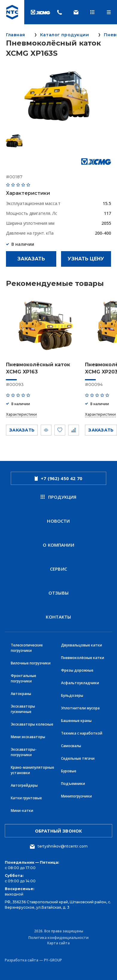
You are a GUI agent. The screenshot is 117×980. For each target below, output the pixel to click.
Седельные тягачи (78, 758)
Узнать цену (86, 259)
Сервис (58, 569)
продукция (59, 497)
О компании (58, 545)
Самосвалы (71, 746)
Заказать (31, 259)
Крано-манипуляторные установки (32, 770)
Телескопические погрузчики (27, 648)
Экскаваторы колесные (32, 724)
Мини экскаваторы (28, 737)
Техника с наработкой (82, 733)
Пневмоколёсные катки (83, 658)
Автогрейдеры (24, 785)
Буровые (69, 771)
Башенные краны (76, 721)
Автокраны (21, 694)
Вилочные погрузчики (31, 663)
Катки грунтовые (26, 798)
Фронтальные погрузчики (23, 678)
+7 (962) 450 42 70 (58, 478)
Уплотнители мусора (80, 708)
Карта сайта (58, 943)
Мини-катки (22, 811)
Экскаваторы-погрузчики (24, 752)
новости (58, 521)
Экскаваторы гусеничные (23, 709)
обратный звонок (58, 831)
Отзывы (58, 593)
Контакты (58, 617)
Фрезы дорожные (77, 670)
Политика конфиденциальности (58, 938)
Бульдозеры (72, 695)
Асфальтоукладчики (80, 683)
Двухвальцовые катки (82, 645)
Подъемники (73, 784)
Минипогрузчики (76, 796)
